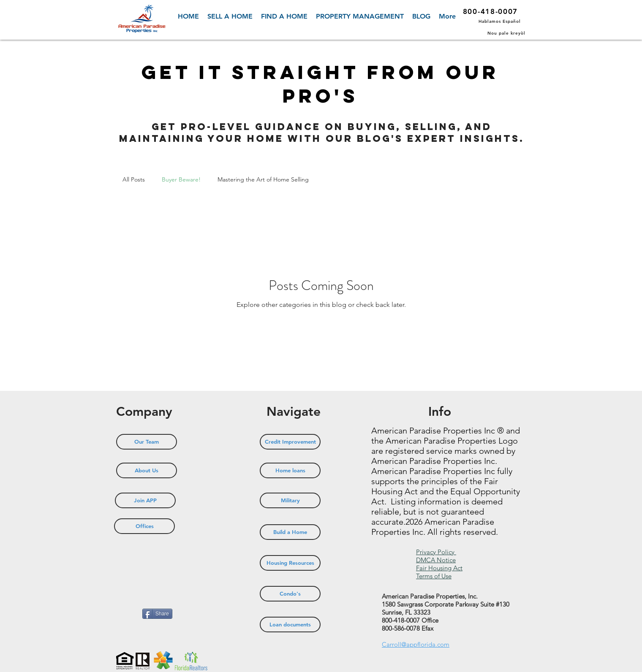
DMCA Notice (436, 560)
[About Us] (147, 470)
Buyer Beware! (181, 179)
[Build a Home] (290, 532)
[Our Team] (147, 442)
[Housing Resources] (290, 563)
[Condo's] (290, 594)
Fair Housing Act (439, 568)
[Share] (157, 614)
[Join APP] (145, 500)
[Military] (290, 500)
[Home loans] (290, 470)
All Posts (134, 179)
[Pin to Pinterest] (127, 615)
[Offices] (144, 526)
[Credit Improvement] (290, 442)
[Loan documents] (290, 625)
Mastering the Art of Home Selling (263, 179)
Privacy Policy (436, 552)
